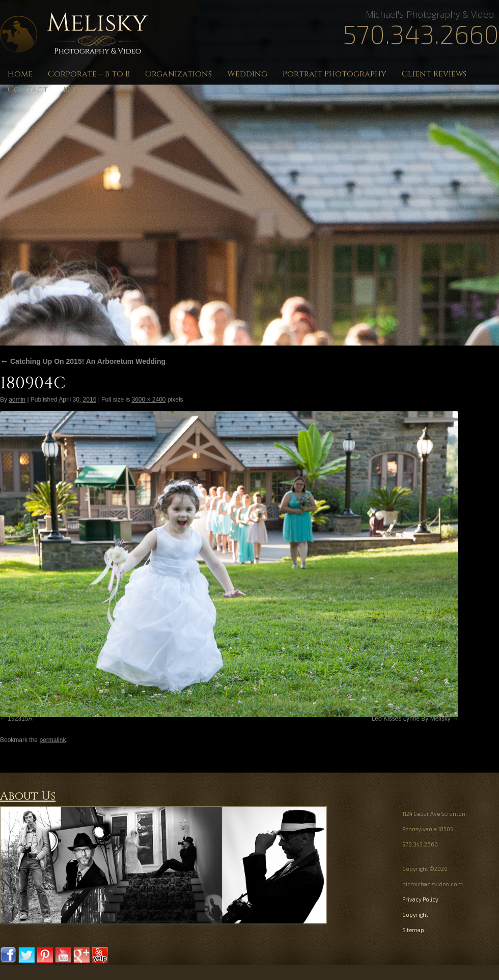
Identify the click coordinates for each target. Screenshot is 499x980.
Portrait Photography (335, 74)
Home (20, 74)
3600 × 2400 (148, 400)
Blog (74, 90)
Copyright (415, 915)
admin (17, 400)
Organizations (178, 74)
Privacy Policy (420, 899)
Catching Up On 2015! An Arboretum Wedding (83, 361)
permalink (52, 740)
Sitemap (413, 930)
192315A (20, 719)
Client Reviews (434, 74)
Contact (28, 90)
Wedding (247, 74)
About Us (28, 796)
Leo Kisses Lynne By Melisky (411, 719)
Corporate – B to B (89, 74)
